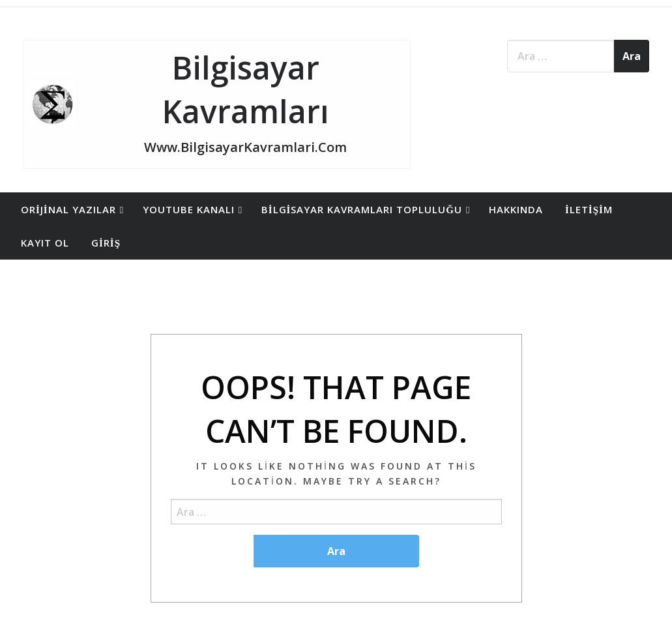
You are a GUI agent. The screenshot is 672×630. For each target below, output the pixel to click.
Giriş (106, 243)
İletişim (589, 209)
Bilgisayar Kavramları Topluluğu (362, 209)
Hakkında (516, 209)
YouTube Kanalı (189, 209)
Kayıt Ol (45, 243)
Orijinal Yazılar (68, 209)
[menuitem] (71, 210)
